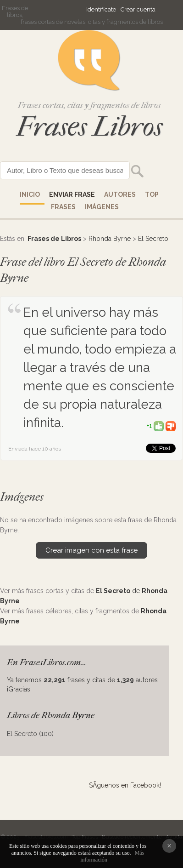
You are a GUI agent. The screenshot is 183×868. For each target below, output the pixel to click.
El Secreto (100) (30, 734)
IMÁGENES (102, 207)
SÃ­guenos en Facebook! (125, 785)
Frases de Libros (54, 239)
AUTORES (120, 194)
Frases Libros (89, 127)
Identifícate (101, 9)
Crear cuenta (138, 9)
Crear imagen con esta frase (91, 550)
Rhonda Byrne (110, 239)
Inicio (30, 194)
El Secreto (153, 239)
